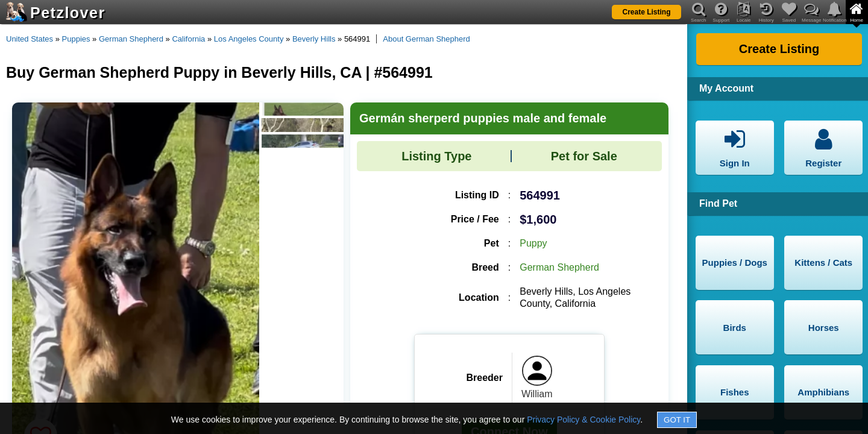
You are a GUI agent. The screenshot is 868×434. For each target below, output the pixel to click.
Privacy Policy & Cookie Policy (583, 420)
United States (30, 39)
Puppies (76, 39)
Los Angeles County (249, 39)
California (188, 39)
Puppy (533, 243)
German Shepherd (131, 39)
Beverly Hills (314, 39)
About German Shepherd (426, 39)
